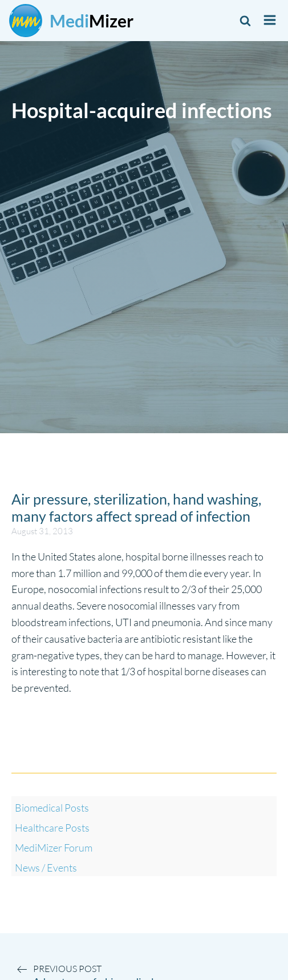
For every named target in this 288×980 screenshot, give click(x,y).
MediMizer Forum (54, 848)
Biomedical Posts (52, 808)
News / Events (46, 868)
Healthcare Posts (52, 828)
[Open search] (245, 21)
